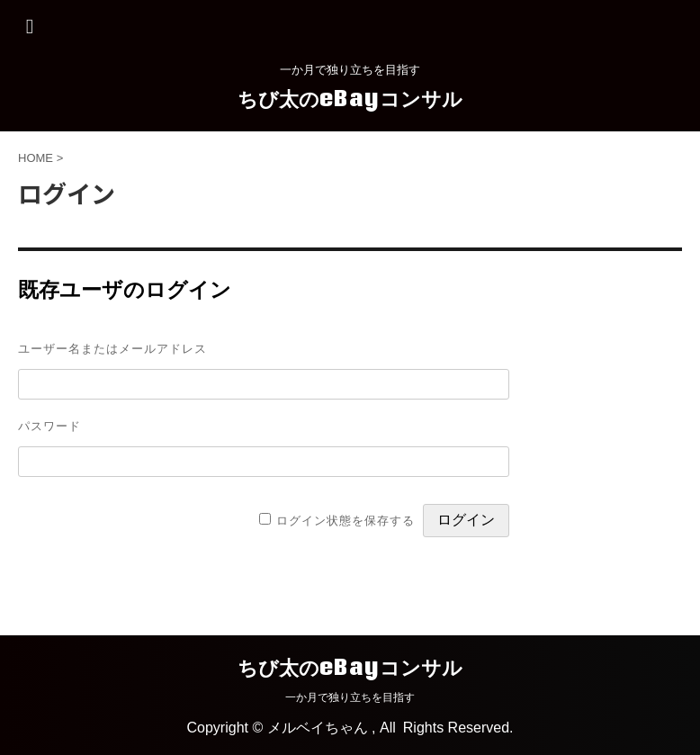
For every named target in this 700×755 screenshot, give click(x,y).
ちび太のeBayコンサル (350, 98)
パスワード (49, 426)
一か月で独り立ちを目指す (350, 697)
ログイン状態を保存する (346, 520)
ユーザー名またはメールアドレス (112, 348)
